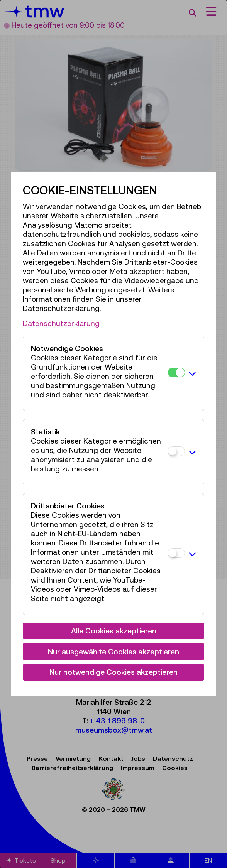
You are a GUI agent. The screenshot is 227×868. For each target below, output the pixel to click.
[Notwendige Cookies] (176, 372)
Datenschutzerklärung (61, 323)
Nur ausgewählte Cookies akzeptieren (113, 652)
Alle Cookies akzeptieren (114, 631)
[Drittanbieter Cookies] (176, 553)
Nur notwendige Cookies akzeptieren (113, 672)
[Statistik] (176, 451)
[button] (192, 373)
